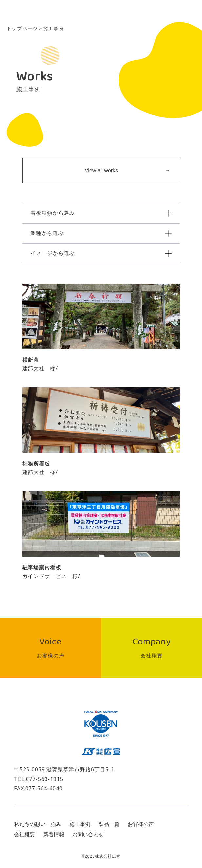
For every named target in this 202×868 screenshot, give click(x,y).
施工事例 (80, 824)
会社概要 (25, 834)
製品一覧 (109, 824)
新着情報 (54, 834)
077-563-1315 (45, 779)
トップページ (22, 28)
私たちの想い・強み (38, 824)
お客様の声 (141, 824)
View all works (127, 170)
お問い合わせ (88, 834)
